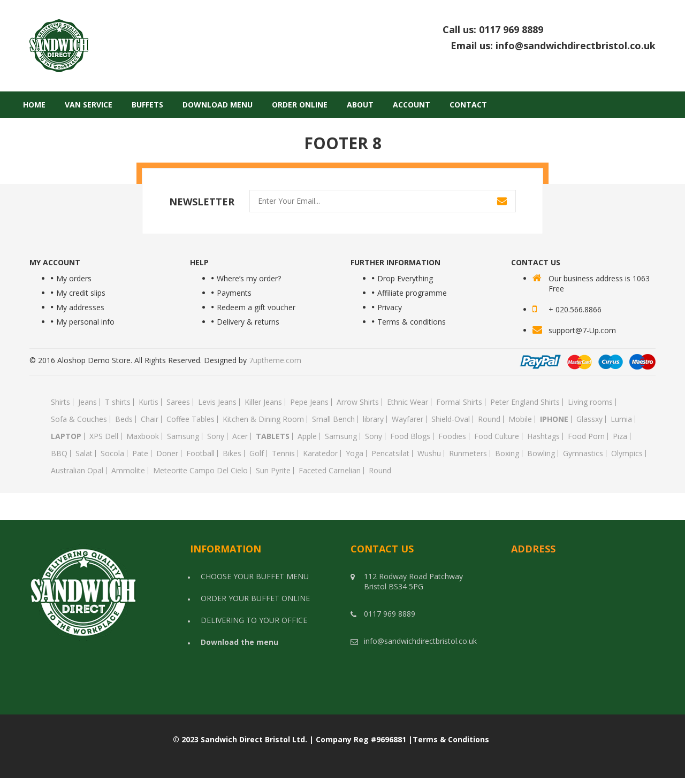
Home (34, 105)
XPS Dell (104, 436)
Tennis (283, 454)
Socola (112, 454)
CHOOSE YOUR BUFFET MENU (255, 576)
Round (489, 419)
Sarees (178, 402)
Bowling (541, 454)
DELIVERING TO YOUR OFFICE (254, 620)
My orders (74, 278)
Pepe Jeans (309, 402)
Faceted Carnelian (330, 471)
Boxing (507, 454)
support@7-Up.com (582, 330)
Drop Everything (405, 278)
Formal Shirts (459, 402)
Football (200, 454)
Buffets (147, 105)
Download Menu (218, 105)
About (360, 105)
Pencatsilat (390, 454)
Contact (468, 105)
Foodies (452, 436)
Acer (240, 436)
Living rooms (590, 402)
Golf (257, 454)
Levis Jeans (217, 402)
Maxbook (143, 436)
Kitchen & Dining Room (263, 419)
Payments (234, 293)
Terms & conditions (412, 322)
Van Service (89, 105)
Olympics (627, 454)
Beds (124, 419)
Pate (140, 454)
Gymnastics (583, 454)
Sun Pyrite (273, 471)
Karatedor (320, 454)
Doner (167, 454)
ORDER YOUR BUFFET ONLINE (255, 598)
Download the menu (239, 642)
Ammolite (128, 471)
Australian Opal (77, 471)
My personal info (85, 322)
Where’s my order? (249, 278)
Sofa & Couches (79, 419)
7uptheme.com (275, 360)
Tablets (273, 436)
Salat (84, 454)
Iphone (554, 419)
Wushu (429, 454)
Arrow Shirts (358, 402)
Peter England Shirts (525, 402)
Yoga (355, 454)
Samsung (183, 436)
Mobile (520, 419)
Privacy (390, 307)
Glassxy (589, 419)
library (373, 419)
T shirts (118, 402)
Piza (620, 436)
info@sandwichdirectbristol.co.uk (576, 45)
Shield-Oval (451, 419)
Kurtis (149, 402)
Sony (216, 436)
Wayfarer (408, 419)
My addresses (80, 307)
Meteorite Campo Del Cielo (200, 471)
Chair (150, 419)
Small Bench (333, 419)
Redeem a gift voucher (256, 307)
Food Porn (586, 436)
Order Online (300, 105)
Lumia (621, 419)
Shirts (60, 402)
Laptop (66, 436)
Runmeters (468, 454)
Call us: (549, 30)
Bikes (232, 454)
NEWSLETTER (202, 202)
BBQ (59, 454)
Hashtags (543, 436)
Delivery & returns (248, 322)
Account (412, 105)
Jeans (87, 402)
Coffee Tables (191, 419)
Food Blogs (410, 436)
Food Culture (497, 436)
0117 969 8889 (567, 29)
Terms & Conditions (451, 739)
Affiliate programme (412, 293)
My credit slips (81, 293)
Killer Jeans (263, 402)
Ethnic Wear (408, 402)
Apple (307, 436)
